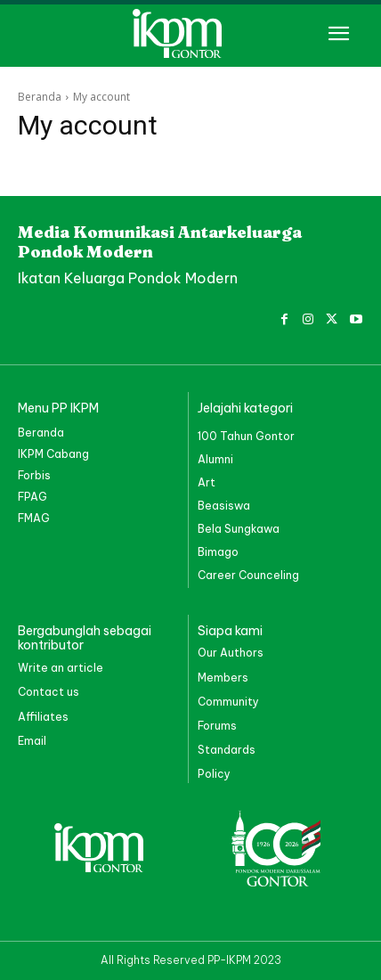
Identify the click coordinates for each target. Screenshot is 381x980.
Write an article (61, 668)
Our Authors (231, 653)
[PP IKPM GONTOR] (190, 33)
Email (32, 741)
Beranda (40, 97)
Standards (227, 750)
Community (228, 702)
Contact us (49, 692)
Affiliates (43, 717)
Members (223, 678)
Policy (214, 774)
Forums (217, 726)
